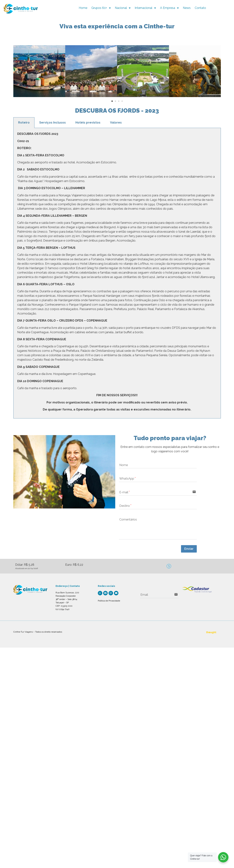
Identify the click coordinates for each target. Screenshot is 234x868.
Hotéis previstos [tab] (88, 123)
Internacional (157, 8)
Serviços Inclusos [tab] (53, 123)
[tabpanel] (117, 273)
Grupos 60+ (112, 8)
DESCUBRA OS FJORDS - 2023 (117, 111)
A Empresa (181, 8)
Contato (212, 8)
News (198, 8)
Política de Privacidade (109, 601)
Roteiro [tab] (24, 123)
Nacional (134, 8)
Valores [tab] (116, 123)
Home (94, 8)
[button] (18, 72)
